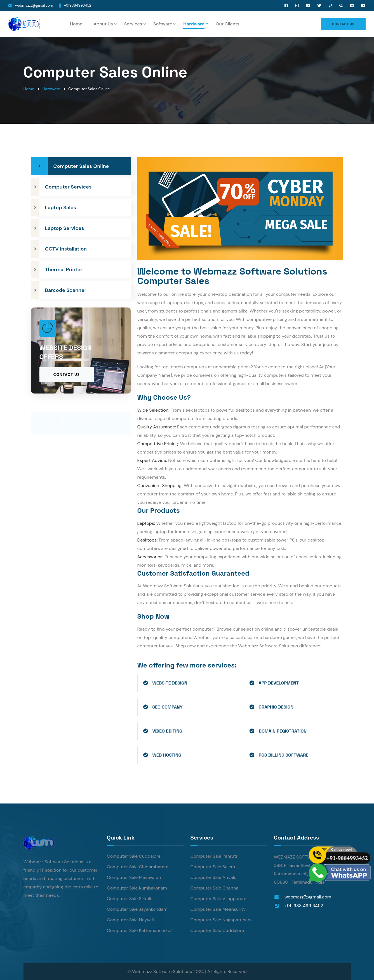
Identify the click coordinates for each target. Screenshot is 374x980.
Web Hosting (167, 755)
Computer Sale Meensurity (218, 909)
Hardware (194, 24)
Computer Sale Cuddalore (134, 856)
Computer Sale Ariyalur (214, 877)
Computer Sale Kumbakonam (137, 888)
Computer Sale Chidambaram (138, 867)
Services (133, 24)
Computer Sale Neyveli (130, 920)
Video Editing (167, 731)
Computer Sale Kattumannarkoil (140, 930)
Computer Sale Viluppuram (218, 899)
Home (76, 24)
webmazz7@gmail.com (34, 5)
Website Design (170, 683)
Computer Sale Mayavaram (135, 877)
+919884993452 (78, 5)
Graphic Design (276, 707)
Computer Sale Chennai (215, 888)
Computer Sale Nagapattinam (221, 920)
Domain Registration (283, 731)
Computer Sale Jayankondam (137, 909)
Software (163, 24)
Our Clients (228, 24)
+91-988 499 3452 (304, 906)
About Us (103, 24)
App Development (279, 683)
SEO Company (168, 707)
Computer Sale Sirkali (129, 899)
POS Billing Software (284, 755)
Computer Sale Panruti (214, 856)
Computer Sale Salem (213, 867)
